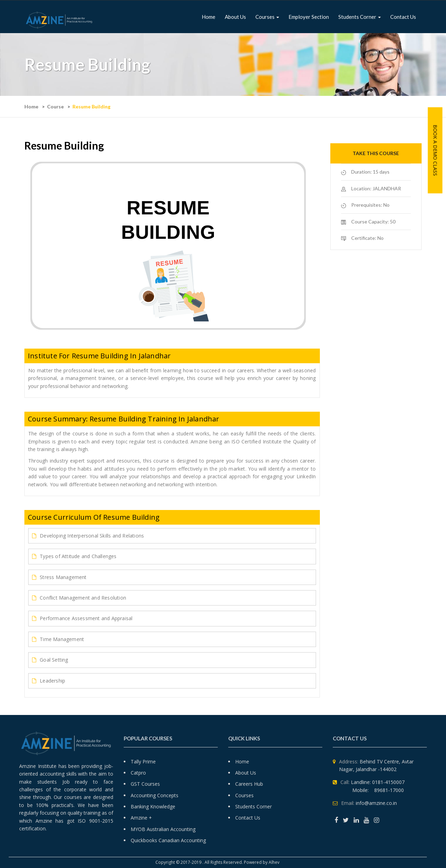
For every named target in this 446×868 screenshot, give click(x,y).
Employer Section (309, 17)
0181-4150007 (388, 782)
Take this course (376, 153)
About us (235, 17)
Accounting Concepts (155, 795)
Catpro (138, 773)
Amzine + (141, 818)
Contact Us (403, 17)
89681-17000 (389, 790)
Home (209, 17)
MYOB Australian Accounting (163, 829)
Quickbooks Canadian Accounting (168, 840)
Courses (267, 17)
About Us (246, 773)
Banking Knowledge (153, 806)
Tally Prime (143, 762)
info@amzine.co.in (376, 803)
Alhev (275, 862)
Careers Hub (249, 784)
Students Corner (360, 17)
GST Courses (145, 784)
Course (55, 106)
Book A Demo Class (435, 150)
